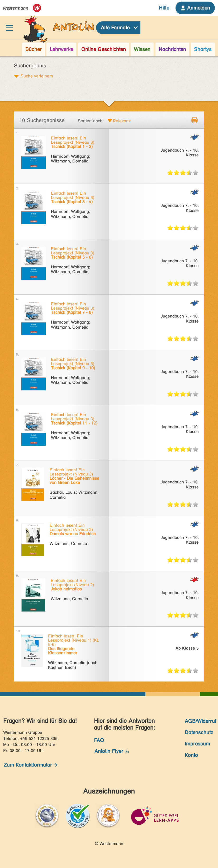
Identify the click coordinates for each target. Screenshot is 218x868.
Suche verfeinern (37, 76)
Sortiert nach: (91, 121)
